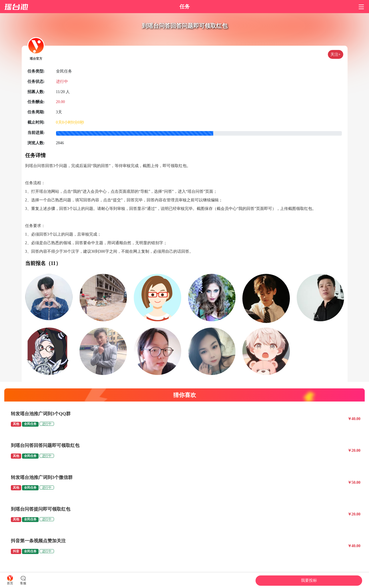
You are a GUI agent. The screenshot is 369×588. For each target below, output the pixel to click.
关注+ (336, 54)
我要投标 (309, 580)
